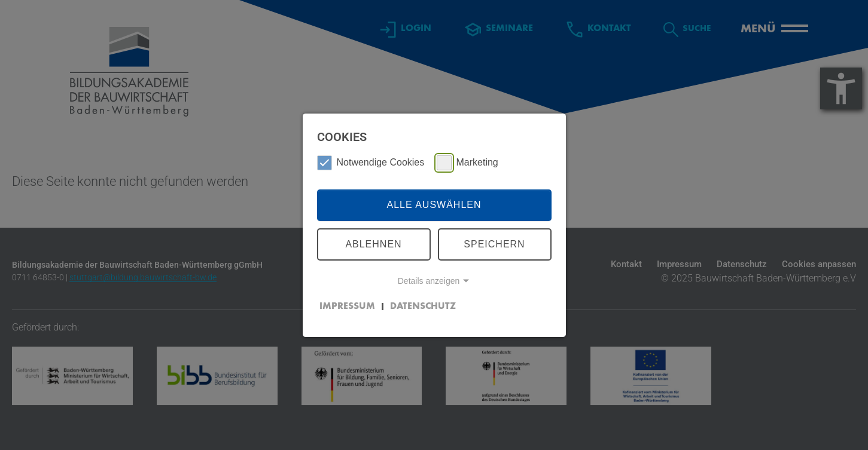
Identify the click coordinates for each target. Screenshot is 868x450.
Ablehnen (373, 244)
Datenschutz (423, 307)
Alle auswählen (434, 205)
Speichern (494, 244)
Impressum (347, 307)
